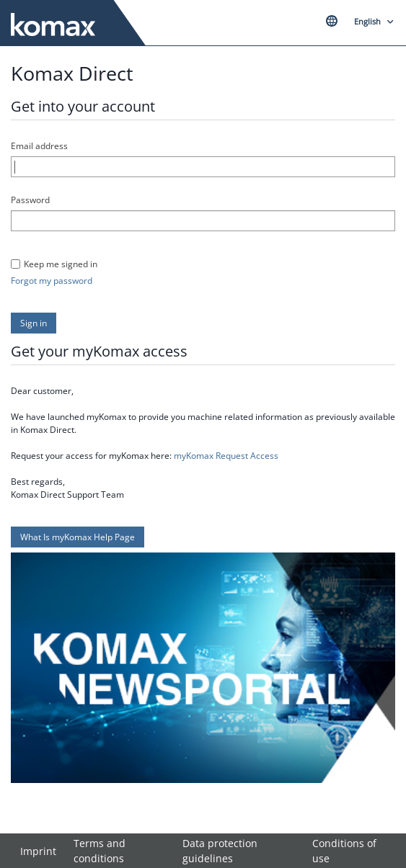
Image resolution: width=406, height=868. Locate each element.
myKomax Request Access (226, 456)
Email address (39, 146)
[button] (34, 323)
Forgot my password (52, 281)
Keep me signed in (61, 264)
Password (30, 200)
